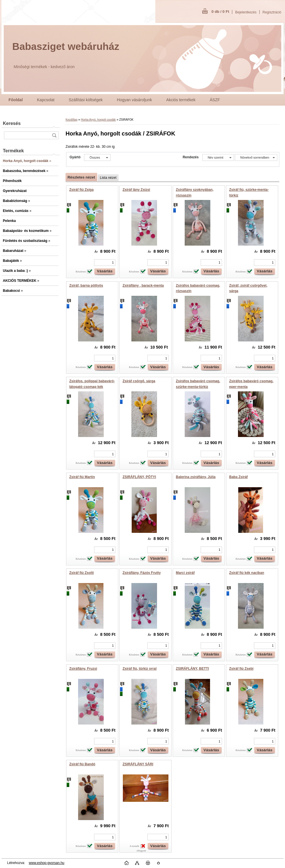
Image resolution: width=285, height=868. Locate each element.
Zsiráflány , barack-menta (143, 286)
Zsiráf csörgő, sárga (139, 381)
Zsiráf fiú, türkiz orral (140, 669)
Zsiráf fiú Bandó (82, 764)
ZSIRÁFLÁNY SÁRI (138, 764)
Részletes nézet (81, 177)
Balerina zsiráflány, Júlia (196, 477)
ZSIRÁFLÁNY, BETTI (192, 669)
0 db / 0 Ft (220, 12)
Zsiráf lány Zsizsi (136, 190)
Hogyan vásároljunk (134, 100)
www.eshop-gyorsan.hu (47, 863)
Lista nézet (108, 178)
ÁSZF (215, 100)
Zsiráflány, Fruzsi (83, 669)
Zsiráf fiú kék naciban (247, 573)
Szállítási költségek (86, 100)
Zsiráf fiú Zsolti (82, 573)
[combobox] (218, 157)
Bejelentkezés (246, 12)
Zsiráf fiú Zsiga (81, 190)
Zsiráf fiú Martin (82, 477)
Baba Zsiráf (238, 477)
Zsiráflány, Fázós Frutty (142, 573)
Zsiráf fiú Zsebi (241, 669)
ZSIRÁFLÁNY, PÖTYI (139, 477)
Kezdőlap (72, 120)
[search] (54, 135)
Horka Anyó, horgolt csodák (98, 120)
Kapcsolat (46, 100)
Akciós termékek (181, 100)
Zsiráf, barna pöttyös (86, 286)
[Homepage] (16, 100)
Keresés (12, 123)
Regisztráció (272, 12)
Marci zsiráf (185, 573)
